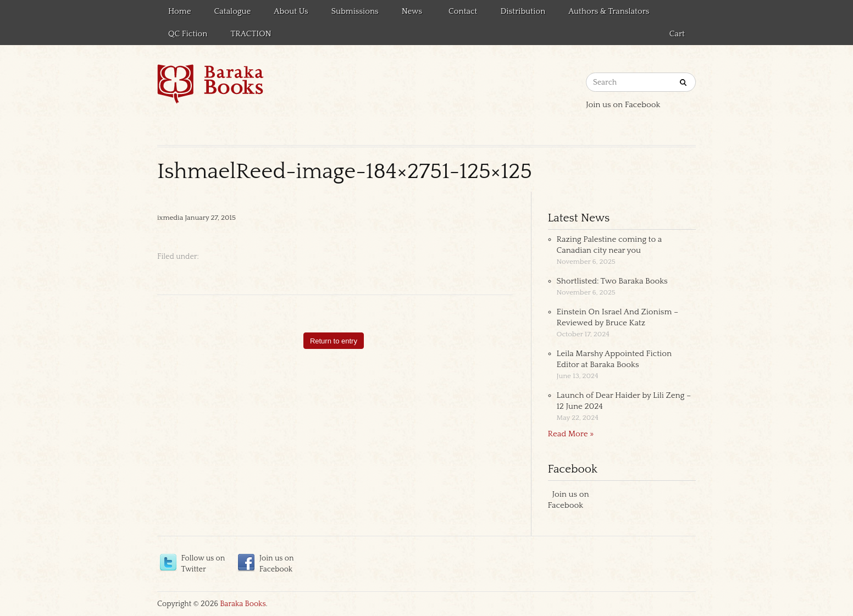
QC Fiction (188, 34)
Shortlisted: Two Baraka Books (612, 281)
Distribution (523, 11)
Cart (677, 34)
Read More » (571, 434)
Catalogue (233, 11)
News (410, 13)
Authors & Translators (609, 11)
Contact (463, 11)
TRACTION (251, 34)
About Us (291, 11)
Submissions (355, 11)
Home (180, 11)
